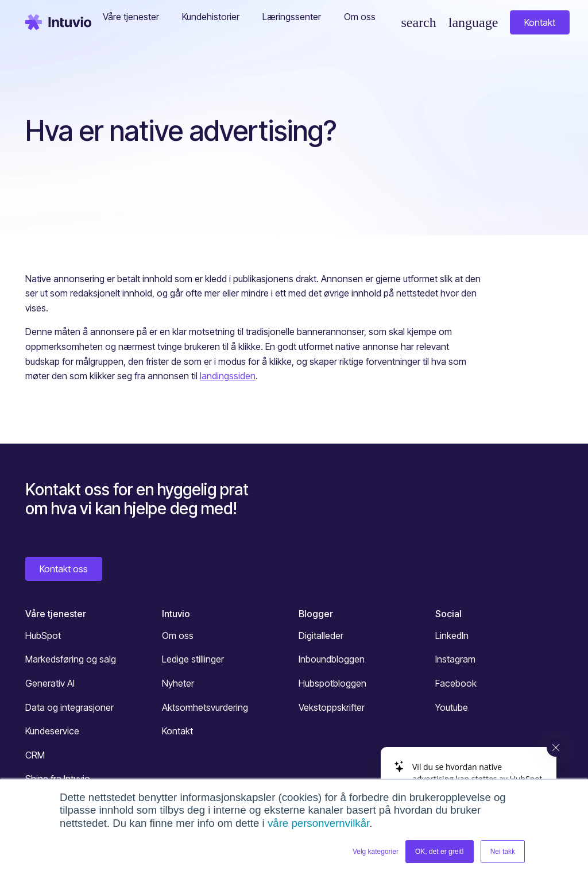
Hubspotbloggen (332, 683)
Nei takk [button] (503, 852)
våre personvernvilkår (318, 823)
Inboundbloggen (332, 659)
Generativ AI (50, 683)
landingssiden (228, 376)
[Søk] (418, 22)
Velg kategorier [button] (376, 852)
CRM (35, 755)
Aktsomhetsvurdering (205, 707)
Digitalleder (321, 636)
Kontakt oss (64, 569)
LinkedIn (452, 636)
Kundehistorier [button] (211, 17)
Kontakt (540, 22)
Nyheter (178, 683)
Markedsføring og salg (71, 659)
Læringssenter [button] (292, 17)
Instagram (455, 659)
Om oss (178, 636)
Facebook (456, 683)
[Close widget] (556, 748)
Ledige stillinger (193, 659)
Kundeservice (52, 731)
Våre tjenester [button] (131, 17)
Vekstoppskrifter (332, 707)
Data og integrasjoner (69, 707)
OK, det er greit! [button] (440, 852)
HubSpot (43, 636)
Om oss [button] (360, 17)
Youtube (452, 707)
